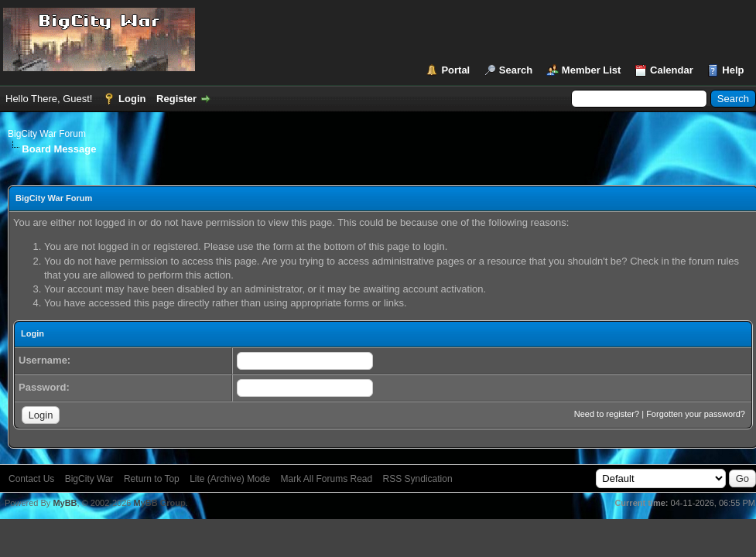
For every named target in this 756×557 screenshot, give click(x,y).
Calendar (672, 70)
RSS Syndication (418, 479)
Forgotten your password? (696, 414)
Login (132, 99)
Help (733, 70)
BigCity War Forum (47, 134)
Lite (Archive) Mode (230, 479)
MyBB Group (159, 503)
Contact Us (31, 479)
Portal (455, 70)
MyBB (65, 503)
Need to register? (607, 414)
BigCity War (89, 479)
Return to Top (152, 479)
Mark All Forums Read (327, 479)
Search (516, 70)
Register (176, 99)
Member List (592, 70)
